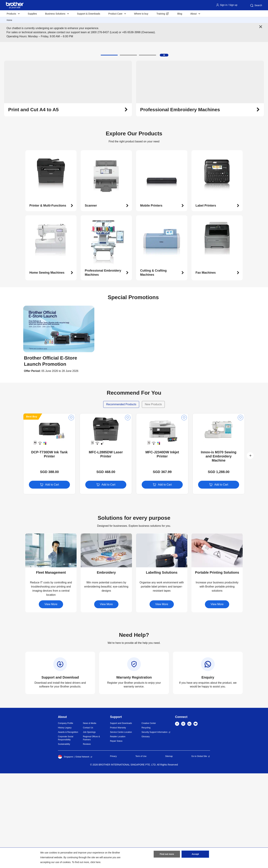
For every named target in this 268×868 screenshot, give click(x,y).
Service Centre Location (121, 827)
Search (256, 5)
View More (51, 699)
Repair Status (116, 836)
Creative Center (149, 818)
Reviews (87, 839)
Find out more (167, 855)
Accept (195, 855)
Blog (180, 14)
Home (9, 20)
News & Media (89, 818)
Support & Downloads (88, 14)
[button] (109, 150)
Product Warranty (118, 822)
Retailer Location (118, 831)
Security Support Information (155, 827)
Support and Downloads (121, 818)
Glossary (146, 831)
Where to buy (141, 14)
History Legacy (65, 822)
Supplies (32, 14)
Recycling (146, 822)
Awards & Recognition (68, 827)
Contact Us (88, 822)
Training (161, 14)
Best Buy (32, 511)
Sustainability (64, 839)
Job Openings (89, 827)
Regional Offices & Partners (91, 833)
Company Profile (66, 818)
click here (95, 862)
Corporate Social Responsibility (66, 833)
